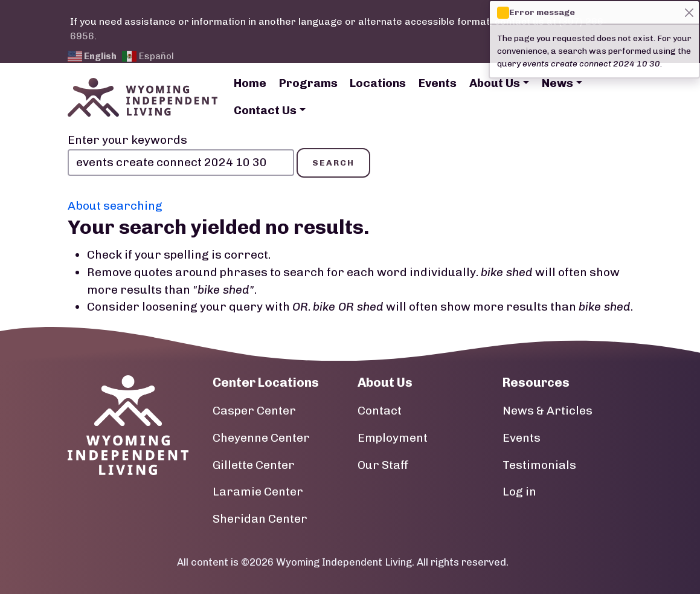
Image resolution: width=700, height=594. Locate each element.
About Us (495, 83)
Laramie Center (258, 492)
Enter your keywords (127, 140)
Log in (519, 492)
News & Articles (547, 411)
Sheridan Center (260, 519)
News (557, 83)
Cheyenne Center (261, 438)
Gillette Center (254, 465)
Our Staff (383, 465)
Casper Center (254, 411)
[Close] (689, 12)
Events (438, 83)
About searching (115, 206)
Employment (393, 438)
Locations (378, 83)
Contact (380, 411)
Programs (308, 83)
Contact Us (265, 110)
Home (250, 83)
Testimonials (539, 465)
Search (333, 163)
